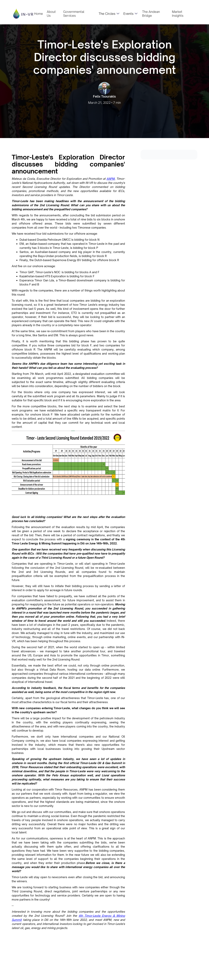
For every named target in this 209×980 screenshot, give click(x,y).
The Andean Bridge (151, 14)
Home (39, 14)
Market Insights (178, 14)
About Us (51, 14)
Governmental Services (74, 14)
